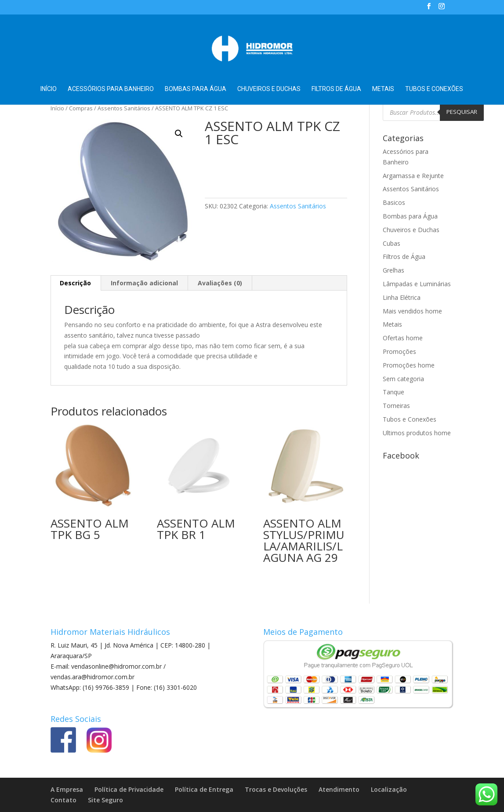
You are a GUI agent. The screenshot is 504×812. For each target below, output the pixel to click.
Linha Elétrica (402, 297)
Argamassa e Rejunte (413, 176)
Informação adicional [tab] (144, 283)
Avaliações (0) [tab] (220, 283)
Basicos (394, 202)
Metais (383, 89)
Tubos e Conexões (434, 89)
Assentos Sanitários (124, 108)
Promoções (399, 351)
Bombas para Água (196, 89)
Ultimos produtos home (417, 433)
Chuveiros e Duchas (269, 89)
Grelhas (393, 270)
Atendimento (339, 789)
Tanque (393, 392)
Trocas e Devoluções (276, 789)
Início (49, 89)
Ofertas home (403, 338)
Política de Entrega (204, 789)
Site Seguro (105, 800)
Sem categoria (403, 379)
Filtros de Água (336, 89)
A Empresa (67, 789)
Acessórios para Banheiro (111, 89)
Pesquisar (462, 112)
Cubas (392, 243)
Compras (81, 108)
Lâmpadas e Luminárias (417, 284)
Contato (63, 800)
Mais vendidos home (412, 311)
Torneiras (396, 406)
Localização (389, 789)
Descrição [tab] (75, 283)
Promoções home (409, 365)
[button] (179, 134)
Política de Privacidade (129, 789)
